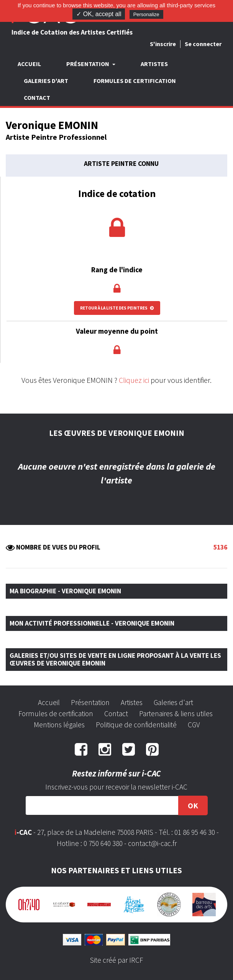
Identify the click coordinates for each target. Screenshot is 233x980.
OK (193, 805)
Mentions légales (59, 725)
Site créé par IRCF (116, 960)
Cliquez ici (134, 380)
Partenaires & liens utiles (176, 713)
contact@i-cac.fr (152, 843)
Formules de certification (135, 81)
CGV (194, 725)
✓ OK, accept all (99, 14)
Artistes (154, 64)
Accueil (29, 64)
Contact (37, 98)
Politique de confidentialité (136, 725)
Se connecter (203, 44)
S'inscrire (163, 44)
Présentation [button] (88, 64)
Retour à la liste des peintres (117, 308)
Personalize (146, 14)
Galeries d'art (46, 81)
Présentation (90, 702)
